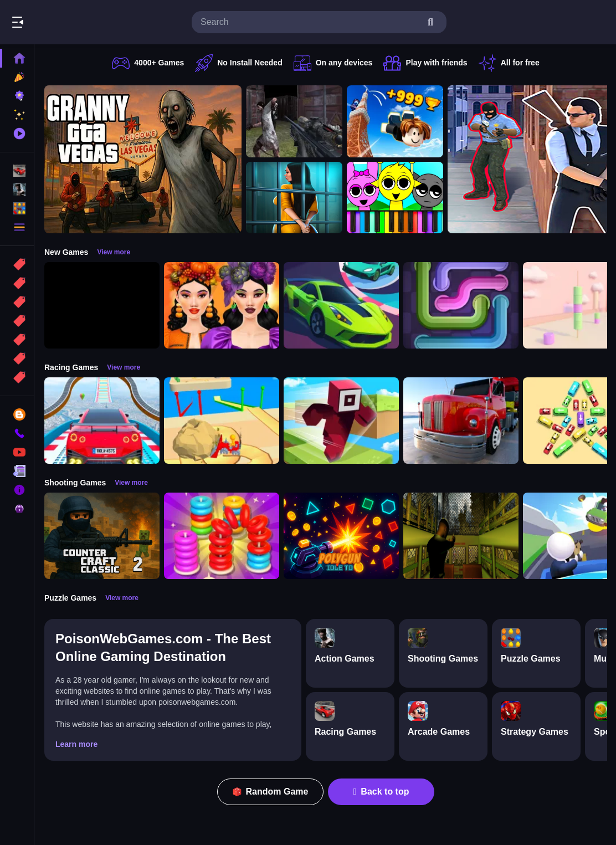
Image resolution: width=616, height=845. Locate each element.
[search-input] (310, 22)
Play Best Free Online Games (71, 22)
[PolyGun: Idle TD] (341, 536)
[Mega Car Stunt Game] (102, 421)
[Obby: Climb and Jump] (395, 121)
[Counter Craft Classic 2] (102, 536)
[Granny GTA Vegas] (143, 159)
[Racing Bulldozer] (222, 421)
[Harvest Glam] (222, 305)
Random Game (271, 792)
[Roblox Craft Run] (341, 421)
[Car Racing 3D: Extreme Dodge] (341, 305)
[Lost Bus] (461, 536)
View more (114, 252)
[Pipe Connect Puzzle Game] (461, 305)
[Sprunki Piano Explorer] (395, 198)
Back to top (381, 792)
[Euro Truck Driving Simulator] (461, 421)
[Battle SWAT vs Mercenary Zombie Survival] (294, 121)
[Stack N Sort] (222, 536)
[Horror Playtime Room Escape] (294, 198)
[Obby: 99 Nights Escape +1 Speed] (102, 305)
